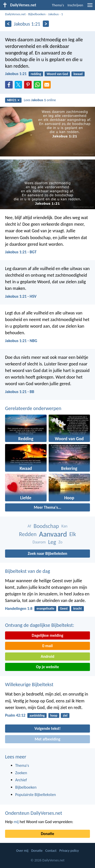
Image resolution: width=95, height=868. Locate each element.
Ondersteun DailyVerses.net (34, 813)
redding (36, 74)
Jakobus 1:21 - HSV (21, 296)
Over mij (22, 851)
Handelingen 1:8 (19, 608)
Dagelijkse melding (48, 635)
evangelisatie (45, 608)
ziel (65, 715)
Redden (28, 534)
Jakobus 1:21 (16, 74)
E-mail (48, 646)
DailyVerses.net (15, 14)
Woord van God (57, 74)
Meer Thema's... (48, 507)
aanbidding (37, 715)
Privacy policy (69, 851)
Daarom (39, 542)
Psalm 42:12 (15, 715)
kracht (78, 608)
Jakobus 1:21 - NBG (21, 341)
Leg (52, 542)
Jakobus (53, 14)
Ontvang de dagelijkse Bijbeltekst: (40, 625)
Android (48, 656)
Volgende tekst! (48, 728)
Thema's (58, 5)
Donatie (47, 834)
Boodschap (46, 526)
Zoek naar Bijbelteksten (48, 553)
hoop (54, 715)
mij (16, 822)
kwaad (78, 74)
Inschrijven (75, 5)
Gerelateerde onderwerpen (33, 408)
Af (29, 526)
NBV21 (13, 100)
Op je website (48, 667)
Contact (51, 851)
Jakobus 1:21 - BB (20, 392)
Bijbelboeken (37, 14)
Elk (73, 534)
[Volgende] (46, 24)
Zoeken (21, 773)
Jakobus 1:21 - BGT (21, 252)
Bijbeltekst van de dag (27, 571)
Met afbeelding (48, 739)
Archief (21, 780)
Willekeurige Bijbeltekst (29, 684)
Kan (64, 526)
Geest (64, 608)
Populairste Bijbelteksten (36, 795)
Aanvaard (53, 534)
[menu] (90, 7)
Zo (61, 542)
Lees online (40, 100)
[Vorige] (8, 24)
